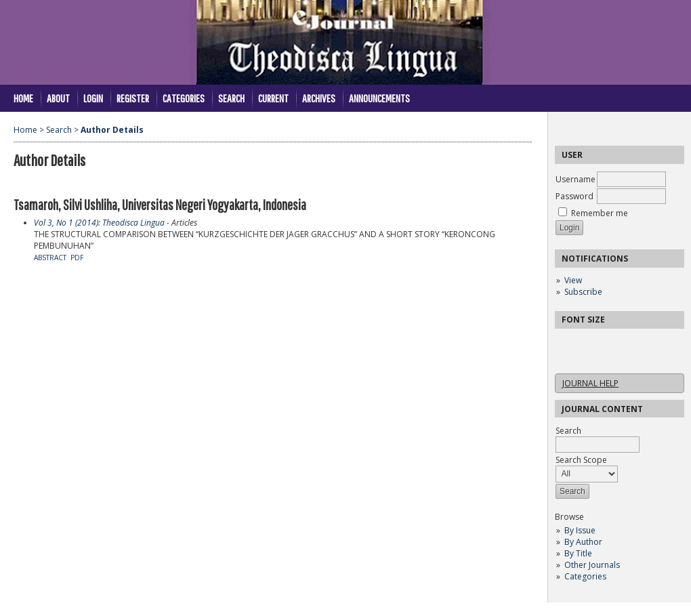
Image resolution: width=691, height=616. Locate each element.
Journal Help (590, 383)
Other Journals (592, 565)
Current (273, 98)
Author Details (112, 130)
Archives (319, 98)
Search (231, 98)
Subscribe (583, 292)
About (58, 98)
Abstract (50, 258)
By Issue (580, 530)
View (573, 280)
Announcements (379, 98)
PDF (77, 258)
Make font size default (589, 343)
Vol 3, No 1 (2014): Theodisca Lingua (99, 223)
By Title (578, 553)
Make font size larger (610, 343)
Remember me (600, 213)
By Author (583, 542)
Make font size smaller (567, 343)
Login (93, 98)
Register (133, 98)
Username (575, 179)
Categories (585, 576)
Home (23, 98)
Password (574, 196)
